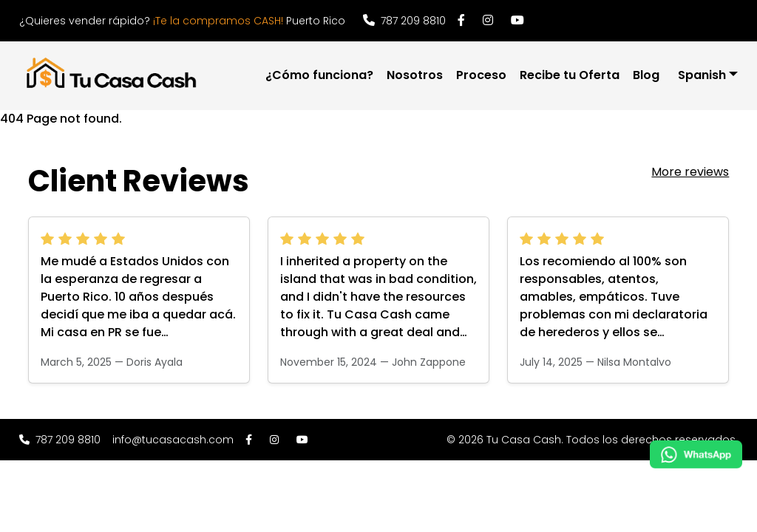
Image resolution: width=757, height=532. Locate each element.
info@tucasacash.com (173, 440)
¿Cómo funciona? (319, 75)
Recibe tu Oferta (570, 75)
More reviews (690, 172)
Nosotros (415, 75)
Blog (646, 75)
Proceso (481, 75)
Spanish (702, 75)
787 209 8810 (404, 21)
